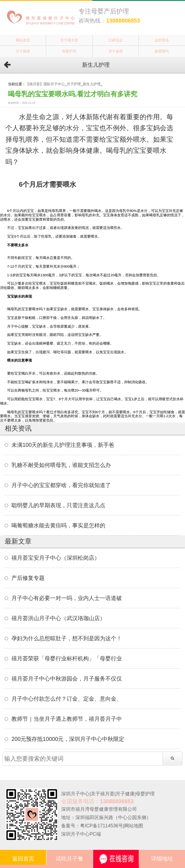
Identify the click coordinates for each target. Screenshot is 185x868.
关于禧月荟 (69, 40)
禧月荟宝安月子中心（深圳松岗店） (56, 558)
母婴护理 (69, 51)
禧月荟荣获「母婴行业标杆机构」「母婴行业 (67, 658)
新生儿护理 (92, 84)
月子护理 (74, 84)
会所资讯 (162, 40)
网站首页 (23, 40)
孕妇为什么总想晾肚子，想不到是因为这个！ (67, 638)
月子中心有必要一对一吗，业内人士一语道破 (67, 598)
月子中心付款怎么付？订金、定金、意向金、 (67, 699)
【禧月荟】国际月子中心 (45, 84)
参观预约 (162, 51)
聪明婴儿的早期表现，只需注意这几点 (58, 505)
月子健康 (23, 51)
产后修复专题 (28, 578)
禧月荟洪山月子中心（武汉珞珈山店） (58, 618)
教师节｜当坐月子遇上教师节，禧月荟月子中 (67, 719)
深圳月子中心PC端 (81, 834)
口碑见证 (116, 40)
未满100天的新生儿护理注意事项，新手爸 (63, 445)
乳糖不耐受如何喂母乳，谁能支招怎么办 (61, 465)
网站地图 (134, 826)
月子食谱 (116, 51)
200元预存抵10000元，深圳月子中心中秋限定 (68, 739)
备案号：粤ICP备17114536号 (92, 826)
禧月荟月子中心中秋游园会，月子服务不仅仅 (67, 679)
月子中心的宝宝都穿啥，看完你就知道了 (61, 485)
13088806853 (123, 21)
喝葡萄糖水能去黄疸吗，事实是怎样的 (58, 525)
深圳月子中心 (75, 794)
